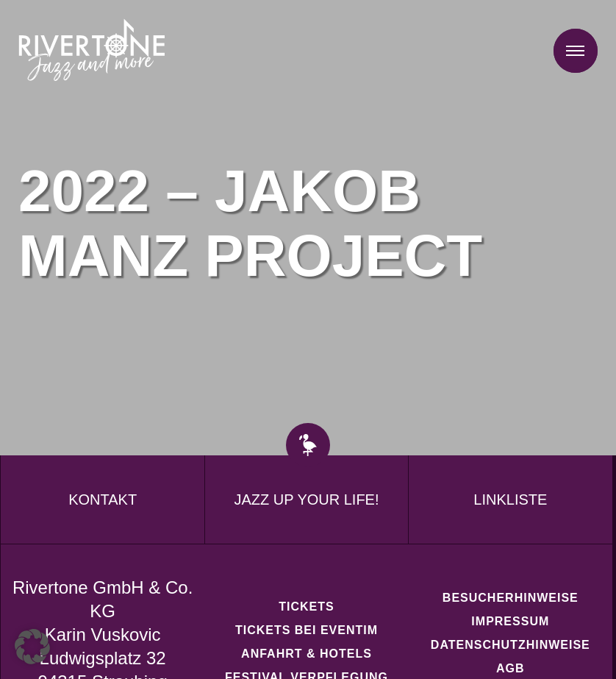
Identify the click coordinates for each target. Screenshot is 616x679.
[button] (32, 647)
